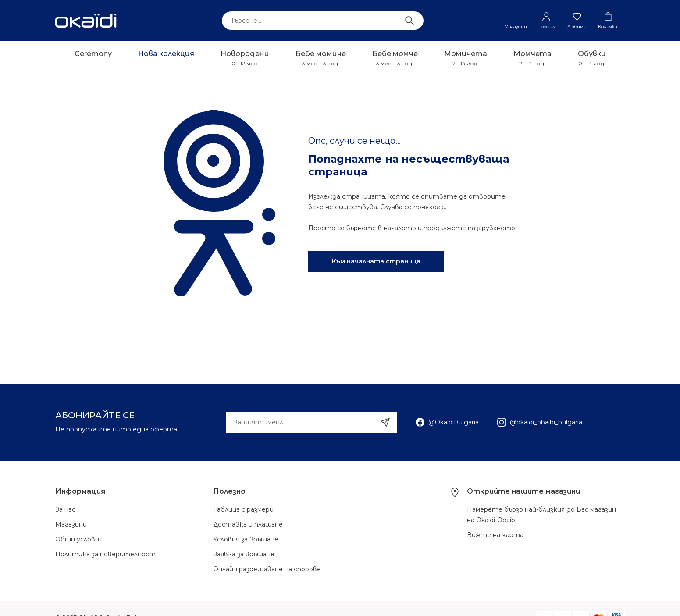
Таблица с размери (243, 509)
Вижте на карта (495, 535)
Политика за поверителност (105, 554)
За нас (65, 509)
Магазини (71, 524)
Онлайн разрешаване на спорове (267, 569)
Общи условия (79, 539)
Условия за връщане (246, 539)
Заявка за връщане (244, 554)
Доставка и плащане (248, 524)
